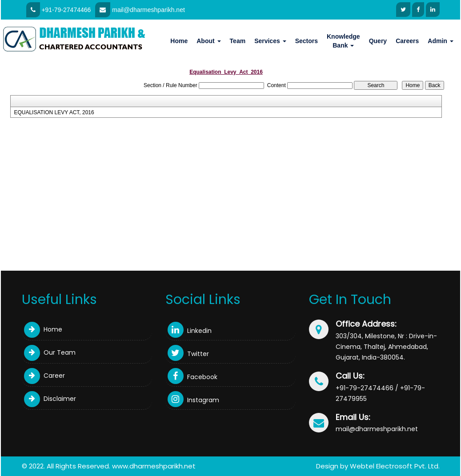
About (208, 41)
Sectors (307, 41)
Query (378, 41)
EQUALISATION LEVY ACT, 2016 (54, 112)
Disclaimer (50, 399)
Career (44, 376)
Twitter (188, 354)
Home (179, 41)
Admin (440, 41)
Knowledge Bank (343, 41)
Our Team (50, 352)
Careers (407, 41)
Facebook (192, 377)
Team (238, 41)
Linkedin (190, 331)
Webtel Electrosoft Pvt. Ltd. (395, 466)
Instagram (193, 400)
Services (270, 41)
